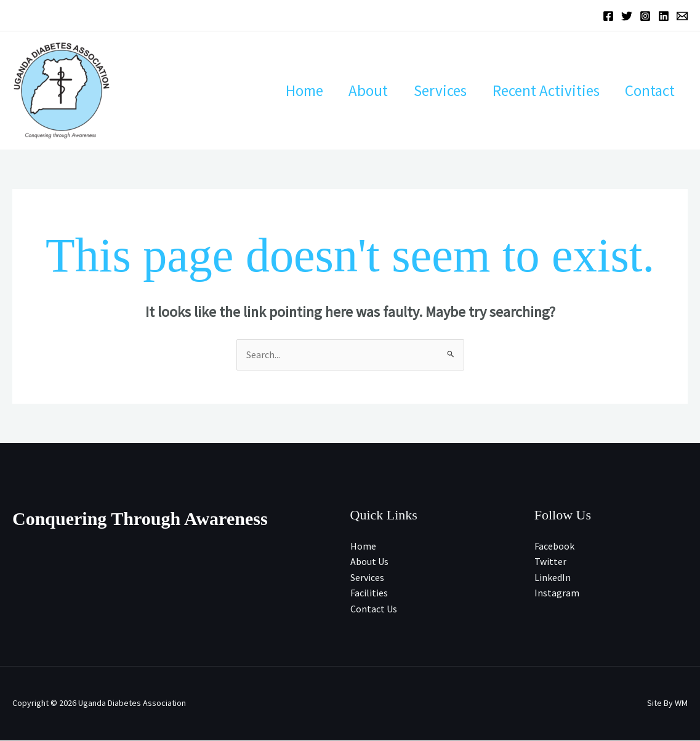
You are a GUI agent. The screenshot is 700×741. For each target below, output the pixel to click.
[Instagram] (645, 16)
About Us (369, 562)
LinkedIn (553, 577)
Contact (647, 90)
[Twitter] (627, 16)
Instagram (557, 593)
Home (281, 90)
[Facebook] (608, 16)
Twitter (550, 562)
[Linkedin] (664, 16)
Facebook (554, 546)
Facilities (369, 593)
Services (427, 90)
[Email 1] (682, 16)
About (350, 90)
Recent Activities (538, 90)
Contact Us (374, 609)
